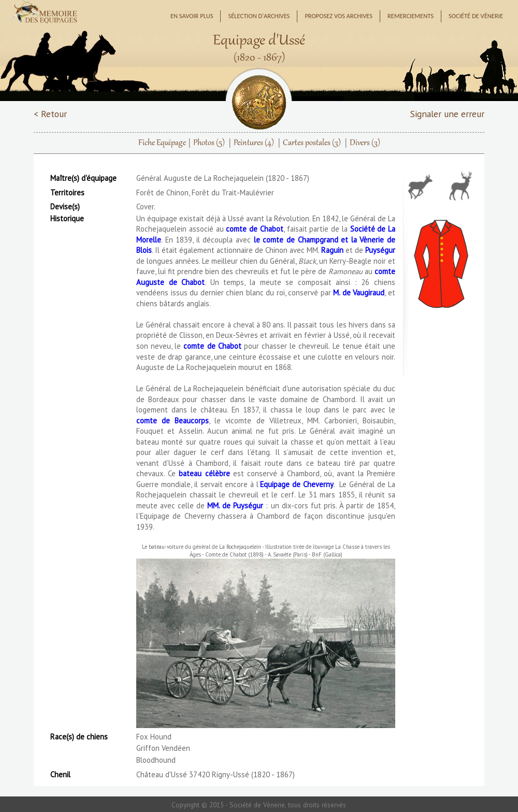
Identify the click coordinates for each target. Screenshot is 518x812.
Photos (209, 143)
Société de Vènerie (476, 16)
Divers (365, 143)
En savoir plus (192, 16)
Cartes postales (312, 143)
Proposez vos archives (339, 16)
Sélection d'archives (259, 16)
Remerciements (411, 16)
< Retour (50, 114)
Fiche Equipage (162, 143)
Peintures (254, 143)
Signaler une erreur (447, 114)
